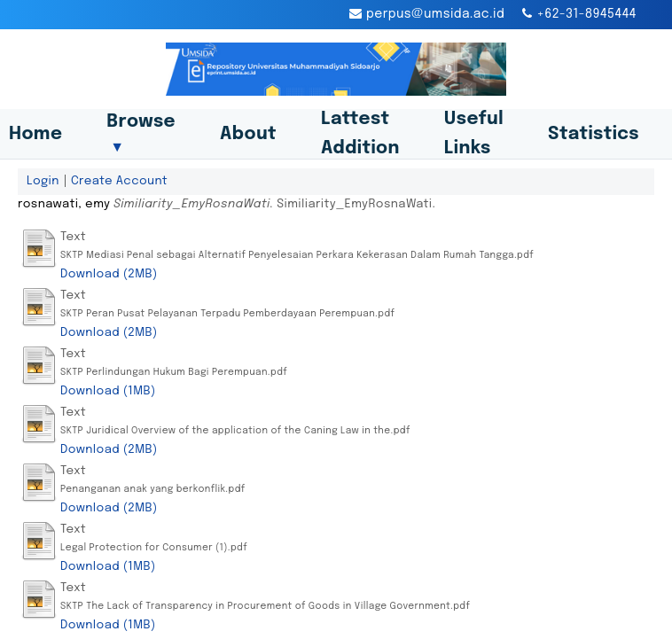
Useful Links (474, 134)
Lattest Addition (360, 134)
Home (35, 134)
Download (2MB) (109, 274)
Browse (141, 134)
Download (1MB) (108, 391)
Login (43, 181)
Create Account (119, 181)
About (248, 134)
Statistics (594, 134)
